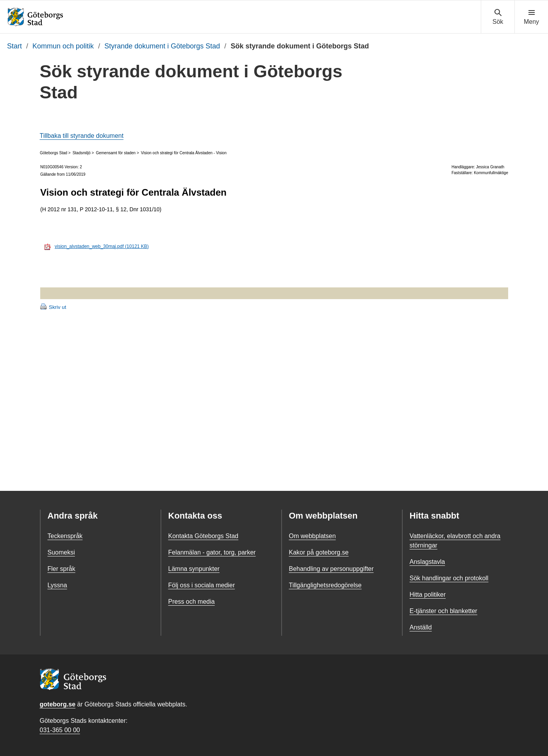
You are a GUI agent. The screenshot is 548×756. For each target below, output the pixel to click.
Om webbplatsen (312, 536)
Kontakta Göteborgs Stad (203, 536)
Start (14, 46)
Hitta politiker (428, 595)
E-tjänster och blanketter (444, 611)
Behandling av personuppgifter (331, 569)
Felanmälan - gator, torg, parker (212, 552)
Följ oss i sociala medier (202, 585)
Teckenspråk (65, 536)
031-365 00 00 (60, 730)
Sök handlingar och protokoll (449, 578)
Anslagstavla (428, 562)
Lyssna (57, 585)
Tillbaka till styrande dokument (82, 136)
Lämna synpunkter (194, 569)
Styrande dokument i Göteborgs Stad (162, 46)
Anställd (421, 627)
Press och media (192, 602)
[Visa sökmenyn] (498, 17)
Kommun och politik (63, 46)
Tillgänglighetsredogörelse (325, 585)
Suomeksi (61, 552)
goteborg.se (58, 704)
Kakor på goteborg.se (319, 552)
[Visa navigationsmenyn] (531, 17)
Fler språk (62, 569)
